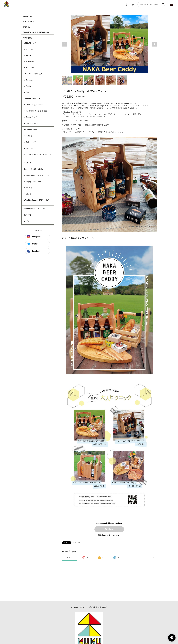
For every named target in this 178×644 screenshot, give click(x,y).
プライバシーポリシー (78, 607)
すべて (70, 558)
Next (154, 44)
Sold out (109, 529)
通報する (76, 542)
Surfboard (30, 49)
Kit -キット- (30, 188)
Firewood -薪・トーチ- (35, 105)
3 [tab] (89, 80)
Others (28, 92)
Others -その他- (32, 123)
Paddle (29, 55)
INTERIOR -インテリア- (33, 74)
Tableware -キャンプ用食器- (37, 111)
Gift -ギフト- (29, 215)
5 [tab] (111, 80)
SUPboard (30, 61)
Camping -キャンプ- (32, 98)
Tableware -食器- (31, 130)
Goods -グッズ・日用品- (34, 169)
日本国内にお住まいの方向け (109, 535)
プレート (29, 221)
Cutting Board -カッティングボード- (38, 156)
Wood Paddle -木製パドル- (35, 209)
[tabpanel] (109, 44)
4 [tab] (100, 80)
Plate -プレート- (32, 136)
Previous (64, 44)
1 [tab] (67, 80)
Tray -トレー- (31, 148)
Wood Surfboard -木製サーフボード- (37, 201)
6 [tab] (122, 80)
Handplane (30, 68)
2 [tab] (78, 80)
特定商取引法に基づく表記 (98, 607)
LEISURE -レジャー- (32, 43)
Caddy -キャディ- (33, 117)
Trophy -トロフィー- (34, 182)
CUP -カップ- (31, 142)
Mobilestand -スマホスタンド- (37, 175)
